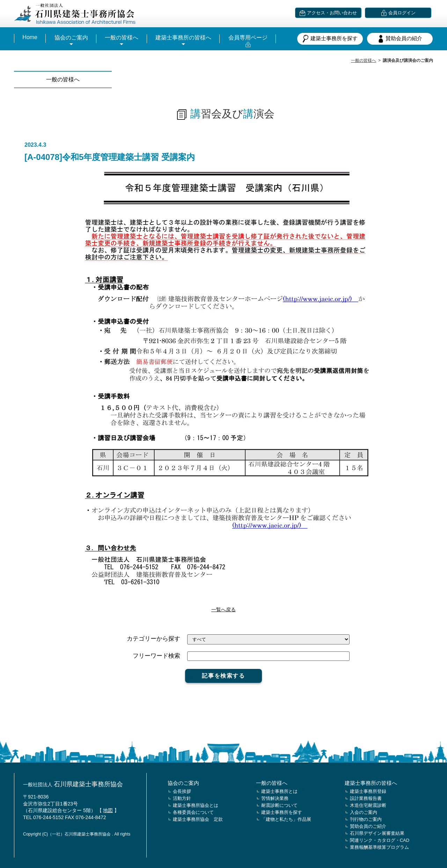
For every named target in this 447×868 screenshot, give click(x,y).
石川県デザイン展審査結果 (377, 833)
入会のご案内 (364, 812)
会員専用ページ (248, 38)
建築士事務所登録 (368, 791)
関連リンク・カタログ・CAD (380, 840)
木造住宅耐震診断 (368, 805)
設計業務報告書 (366, 798)
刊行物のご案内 (366, 819)
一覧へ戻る (223, 610)
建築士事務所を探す (330, 39)
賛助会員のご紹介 (368, 826)
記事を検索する (223, 676)
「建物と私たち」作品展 (286, 819)
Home (30, 37)
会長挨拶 (182, 791)
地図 (108, 810)
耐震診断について (279, 805)
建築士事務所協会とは (196, 805)
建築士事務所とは (279, 791)
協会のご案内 (71, 38)
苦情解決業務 (275, 798)
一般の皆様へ (122, 38)
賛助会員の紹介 (400, 39)
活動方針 (182, 798)
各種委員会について (193, 812)
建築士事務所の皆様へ (183, 38)
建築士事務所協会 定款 (198, 819)
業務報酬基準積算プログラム (379, 847)
